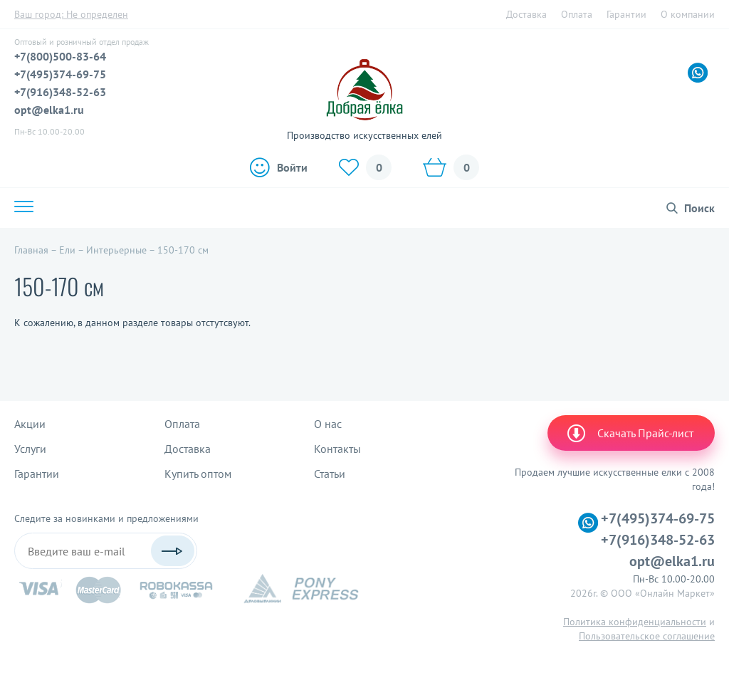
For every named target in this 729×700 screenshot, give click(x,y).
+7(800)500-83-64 (60, 56)
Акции (30, 424)
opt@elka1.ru (49, 110)
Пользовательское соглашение (647, 636)
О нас (328, 424)
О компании (688, 14)
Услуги (30, 449)
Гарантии (626, 14)
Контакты (337, 449)
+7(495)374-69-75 (60, 74)
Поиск (699, 208)
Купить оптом (198, 474)
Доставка (526, 14)
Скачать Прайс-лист (629, 433)
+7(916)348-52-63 (60, 92)
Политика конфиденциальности (635, 622)
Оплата (577, 14)
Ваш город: (71, 14)
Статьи (330, 474)
